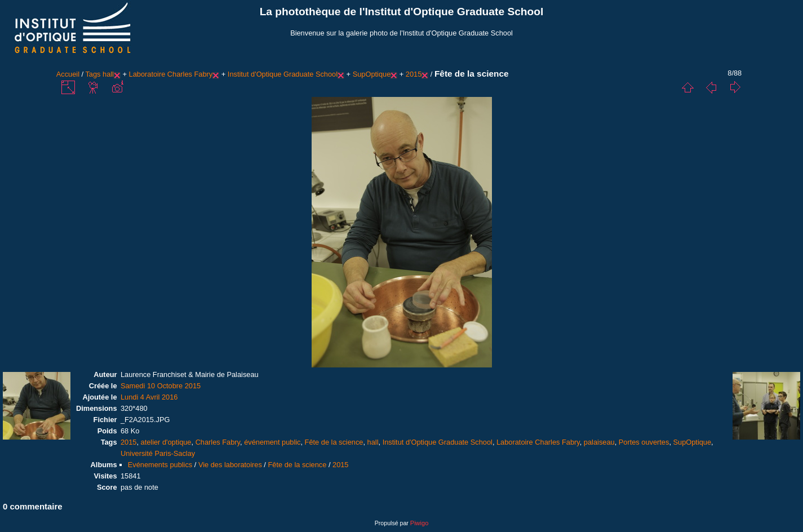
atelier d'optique (166, 442)
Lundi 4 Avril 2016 (149, 397)
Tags (93, 74)
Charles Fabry (218, 442)
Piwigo (419, 523)
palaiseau (599, 442)
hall (108, 74)
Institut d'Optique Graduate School (283, 74)
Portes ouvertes (644, 442)
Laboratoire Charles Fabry (171, 74)
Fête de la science (334, 442)
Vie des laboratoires (230, 465)
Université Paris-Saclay (158, 453)
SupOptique (372, 74)
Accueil (68, 74)
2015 (414, 74)
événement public (272, 442)
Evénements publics (160, 465)
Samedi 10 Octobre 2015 (161, 386)
